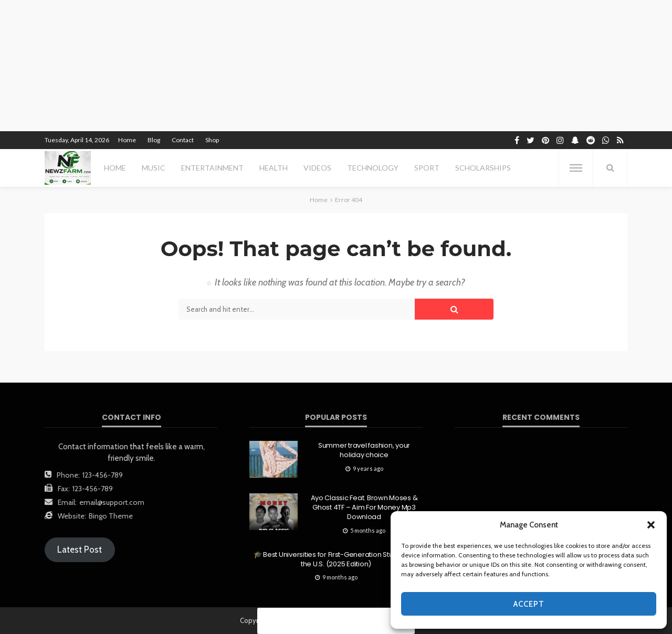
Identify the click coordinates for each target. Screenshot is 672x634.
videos (317, 168)
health (274, 168)
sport (427, 168)
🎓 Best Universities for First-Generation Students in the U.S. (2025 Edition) (336, 559)
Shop (212, 140)
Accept (529, 604)
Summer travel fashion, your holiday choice (364, 450)
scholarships (483, 168)
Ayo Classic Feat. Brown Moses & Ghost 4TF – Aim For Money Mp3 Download (364, 508)
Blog (154, 140)
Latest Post (80, 550)
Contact (183, 140)
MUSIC (154, 168)
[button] (651, 525)
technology (373, 168)
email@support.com (112, 502)
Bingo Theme (111, 516)
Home (127, 140)
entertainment (212, 168)
